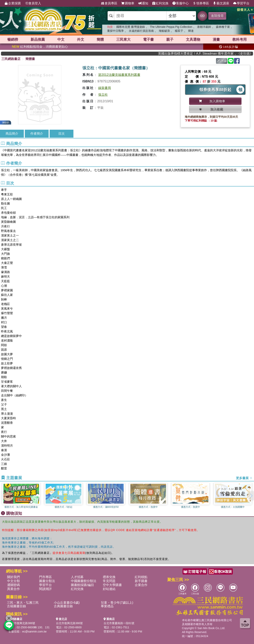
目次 (62, 134)
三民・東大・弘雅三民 (23, 603)
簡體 (100, 40)
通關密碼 (13, 585)
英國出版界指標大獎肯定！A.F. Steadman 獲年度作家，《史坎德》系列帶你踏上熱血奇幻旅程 (209, 54)
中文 (61, 40)
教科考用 (240, 40)
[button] (251, 496)
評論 (222, 61)
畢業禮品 (107, 606)
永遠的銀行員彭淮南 (141, 31)
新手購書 (141, 581)
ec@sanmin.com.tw (34, 631)
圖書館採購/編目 (82, 585)
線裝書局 (105, 88)
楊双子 (179, 31)
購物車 (128, 3)
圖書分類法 (47, 581)
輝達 (191, 31)
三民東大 (123, 40)
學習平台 (241, 3)
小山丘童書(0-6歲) (67, 603)
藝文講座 (221, 3)
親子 (170, 40)
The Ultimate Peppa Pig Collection (171, 27)
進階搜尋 (217, 16)
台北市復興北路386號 (22, 623)
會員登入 (33, 3)
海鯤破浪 (164, 31)
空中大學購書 (112, 585)
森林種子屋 (223, 27)
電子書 (148, 40)
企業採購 (13, 3)
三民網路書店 (11, 59)
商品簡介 (12, 134)
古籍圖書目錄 (16, 606)
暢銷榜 (13, 40)
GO (202, 16)
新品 (38, 40)
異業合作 (13, 589)
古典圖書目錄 (63, 606)
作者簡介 (37, 134)
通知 (143, 3)
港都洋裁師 (204, 27)
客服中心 (181, 3)
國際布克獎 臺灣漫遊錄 (131, 27)
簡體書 (30, 59)
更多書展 (244, 478)
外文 (81, 40)
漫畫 (216, 40)
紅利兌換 (160, 3)
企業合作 (141, 585)
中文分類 (13, 581)
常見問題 (109, 581)
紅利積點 (141, 577)
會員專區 (109, 3)
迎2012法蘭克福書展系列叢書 (119, 75)
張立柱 (103, 95)
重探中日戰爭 (115, 31)
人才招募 (77, 577)
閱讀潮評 (45, 589)
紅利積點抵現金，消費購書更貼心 (40, 47)
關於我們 (13, 577)
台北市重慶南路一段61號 (119, 623)
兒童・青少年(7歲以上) (117, 603)
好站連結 (109, 589)
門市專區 (45, 577)
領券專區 (201, 3)
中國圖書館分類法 (84, 581)
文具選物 (193, 40)
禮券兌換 (109, 577)
